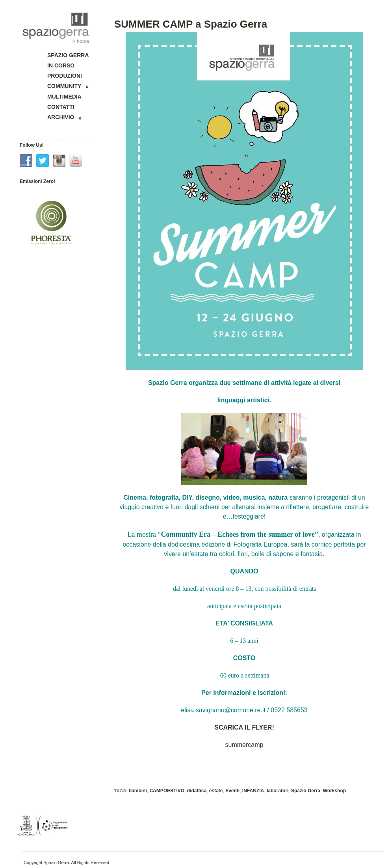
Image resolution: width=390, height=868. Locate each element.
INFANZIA (253, 791)
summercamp (244, 745)
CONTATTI (61, 107)
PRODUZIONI (65, 76)
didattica (197, 791)
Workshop (334, 791)
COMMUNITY (68, 86)
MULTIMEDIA (64, 97)
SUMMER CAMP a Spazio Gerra (191, 24)
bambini (138, 791)
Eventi (232, 791)
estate (216, 791)
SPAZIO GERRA (68, 55)
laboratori (278, 791)
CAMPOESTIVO (167, 791)
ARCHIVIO (64, 117)
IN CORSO (61, 65)
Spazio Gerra (306, 791)
